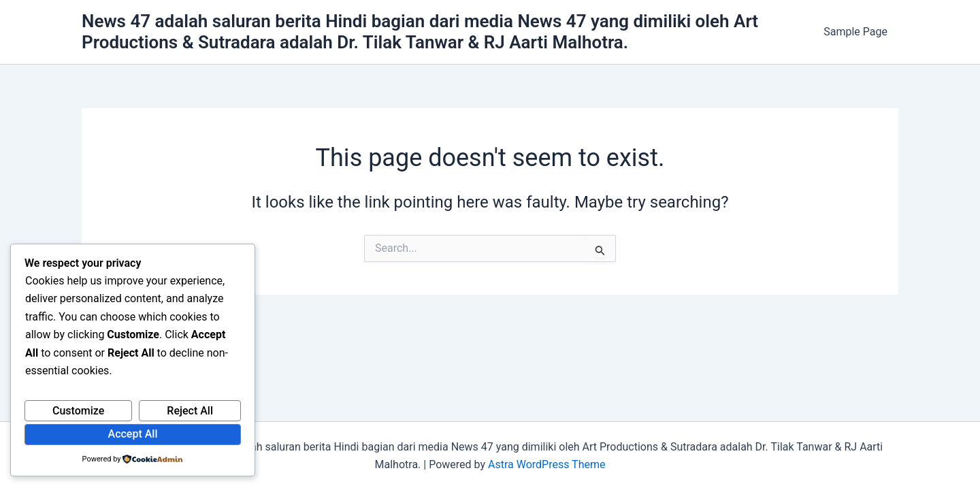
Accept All (133, 434)
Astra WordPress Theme (546, 464)
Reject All (190, 411)
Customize (78, 411)
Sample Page (855, 32)
